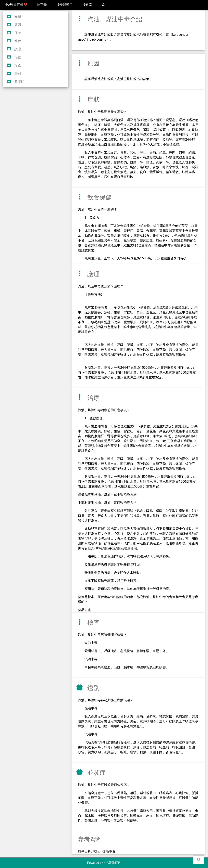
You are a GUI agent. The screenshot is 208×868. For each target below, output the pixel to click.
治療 (18, 57)
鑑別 (18, 73)
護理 (18, 49)
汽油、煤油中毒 (104, 851)
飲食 (18, 41)
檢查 (18, 65)
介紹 (18, 17)
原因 (18, 25)
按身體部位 (65, 5)
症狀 (18, 33)
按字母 (42, 5)
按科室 (87, 5)
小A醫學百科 (16, 5)
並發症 (19, 82)
